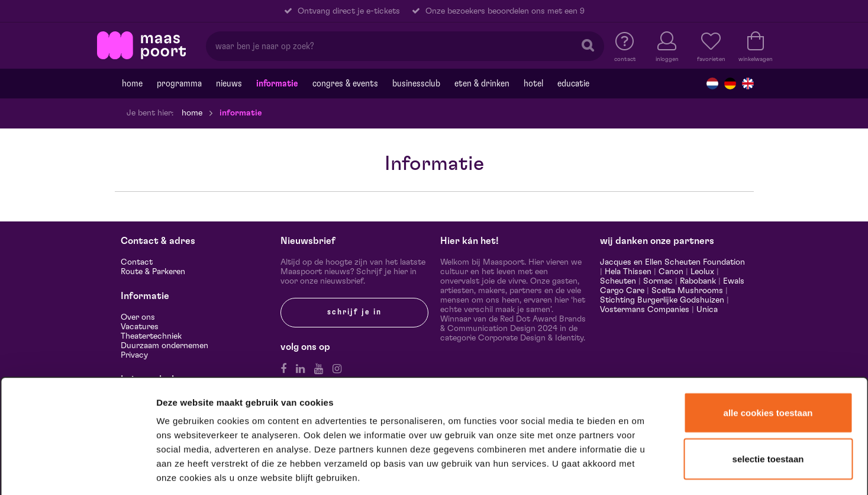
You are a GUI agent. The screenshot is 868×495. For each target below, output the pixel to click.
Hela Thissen (628, 272)
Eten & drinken (482, 83)
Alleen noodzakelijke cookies (768, 414)
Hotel (533, 83)
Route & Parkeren (153, 272)
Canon (671, 272)
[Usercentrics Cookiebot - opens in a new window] (78, 471)
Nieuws (229, 83)
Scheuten (618, 281)
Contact (137, 262)
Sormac (658, 281)
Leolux (702, 272)
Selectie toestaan (768, 369)
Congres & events (345, 83)
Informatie (277, 83)
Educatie (573, 83)
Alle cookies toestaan (768, 323)
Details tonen (640, 470)
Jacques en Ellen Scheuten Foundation (672, 262)
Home (132, 83)
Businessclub (416, 83)
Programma (179, 83)
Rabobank (698, 281)
